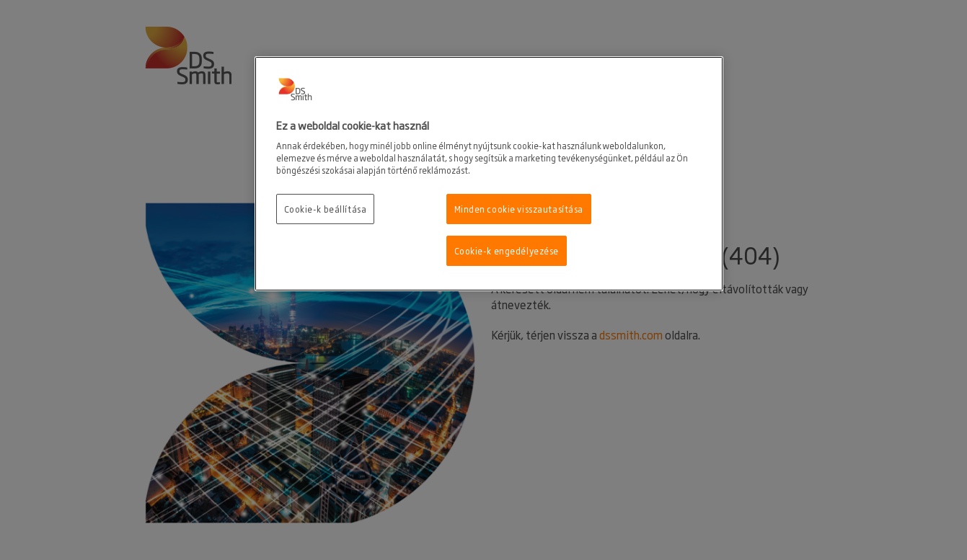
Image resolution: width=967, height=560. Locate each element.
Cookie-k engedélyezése (507, 250)
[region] (489, 174)
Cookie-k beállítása (326, 209)
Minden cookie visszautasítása (519, 209)
